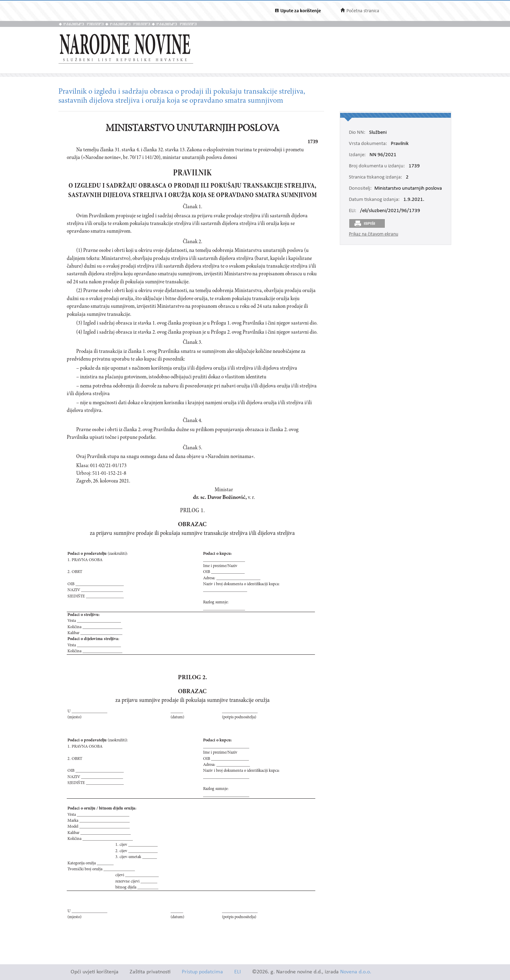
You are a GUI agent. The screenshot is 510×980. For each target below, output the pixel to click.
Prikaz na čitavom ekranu (373, 234)
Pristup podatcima (202, 972)
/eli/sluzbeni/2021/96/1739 (390, 211)
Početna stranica (363, 11)
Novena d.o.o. (356, 972)
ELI (238, 972)
